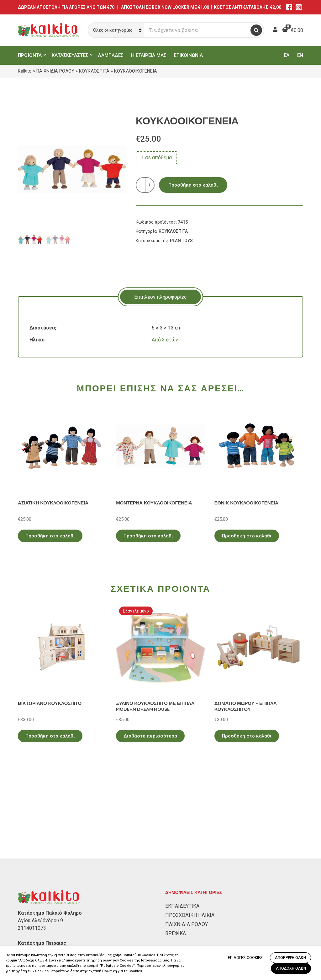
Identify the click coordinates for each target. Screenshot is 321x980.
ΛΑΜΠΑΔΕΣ (111, 55)
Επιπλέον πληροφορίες (160, 297)
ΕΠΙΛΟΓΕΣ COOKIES (245, 958)
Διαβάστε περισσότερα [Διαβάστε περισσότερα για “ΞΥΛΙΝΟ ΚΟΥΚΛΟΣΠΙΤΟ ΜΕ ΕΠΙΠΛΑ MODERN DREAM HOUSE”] (150, 736)
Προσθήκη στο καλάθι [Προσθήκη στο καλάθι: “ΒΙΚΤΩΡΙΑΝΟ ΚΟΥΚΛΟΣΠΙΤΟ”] (50, 736)
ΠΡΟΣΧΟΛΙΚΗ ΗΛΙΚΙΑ (190, 833)
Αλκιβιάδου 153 (36, 869)
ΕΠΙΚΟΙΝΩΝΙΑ (188, 55)
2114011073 (32, 846)
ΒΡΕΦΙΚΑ (176, 852)
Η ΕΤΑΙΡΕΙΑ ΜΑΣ (149, 55)
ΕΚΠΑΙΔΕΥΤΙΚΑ (182, 824)
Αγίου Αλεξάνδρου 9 (40, 839)
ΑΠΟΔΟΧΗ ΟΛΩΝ (291, 968)
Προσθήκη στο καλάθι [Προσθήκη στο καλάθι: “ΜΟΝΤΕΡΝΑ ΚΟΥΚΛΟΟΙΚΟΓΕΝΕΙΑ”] (148, 536)
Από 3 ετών (165, 340)
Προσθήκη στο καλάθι (193, 185)
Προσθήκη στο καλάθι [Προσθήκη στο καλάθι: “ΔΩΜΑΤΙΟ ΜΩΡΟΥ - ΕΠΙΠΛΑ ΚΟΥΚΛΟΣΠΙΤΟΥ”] (247, 736)
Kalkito (25, 71)
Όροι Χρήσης (32, 926)
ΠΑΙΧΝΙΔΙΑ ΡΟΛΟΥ (55, 71)
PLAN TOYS (181, 241)
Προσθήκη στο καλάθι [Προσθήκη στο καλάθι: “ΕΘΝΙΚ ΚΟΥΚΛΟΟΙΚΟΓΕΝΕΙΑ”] (247, 536)
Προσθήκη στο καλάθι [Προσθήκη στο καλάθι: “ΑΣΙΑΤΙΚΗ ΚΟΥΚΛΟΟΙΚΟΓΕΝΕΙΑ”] (50, 536)
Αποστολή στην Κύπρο (43, 944)
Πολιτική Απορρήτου (42, 917)
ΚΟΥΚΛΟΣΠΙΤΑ (94, 71)
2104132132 (32, 877)
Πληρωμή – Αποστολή (43, 935)
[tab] (160, 297)
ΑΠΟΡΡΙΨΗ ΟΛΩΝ (290, 958)
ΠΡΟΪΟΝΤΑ (30, 55)
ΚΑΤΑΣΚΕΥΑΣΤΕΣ (70, 55)
